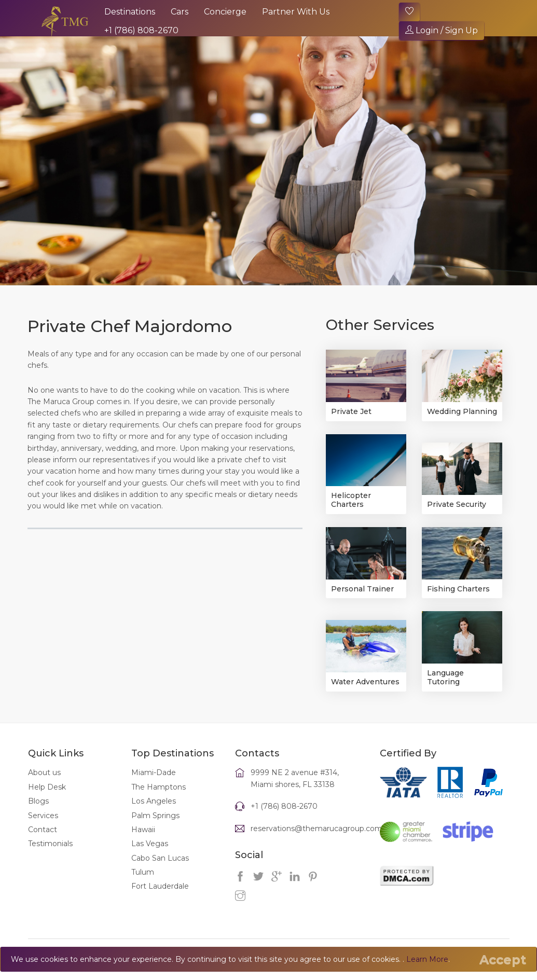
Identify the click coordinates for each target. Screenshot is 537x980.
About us (44, 772)
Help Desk (47, 787)
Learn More (427, 959)
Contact (43, 830)
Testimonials (50, 844)
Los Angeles (154, 801)
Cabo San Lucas (160, 858)
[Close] (503, 960)
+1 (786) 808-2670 (141, 30)
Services (43, 816)
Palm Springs (155, 816)
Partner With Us (296, 12)
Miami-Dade (154, 772)
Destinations (130, 12)
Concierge (225, 12)
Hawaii (143, 830)
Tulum (143, 872)
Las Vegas (150, 844)
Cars (180, 12)
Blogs (38, 801)
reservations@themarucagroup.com (316, 829)
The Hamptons (159, 787)
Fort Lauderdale (160, 886)
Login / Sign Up (442, 30)
